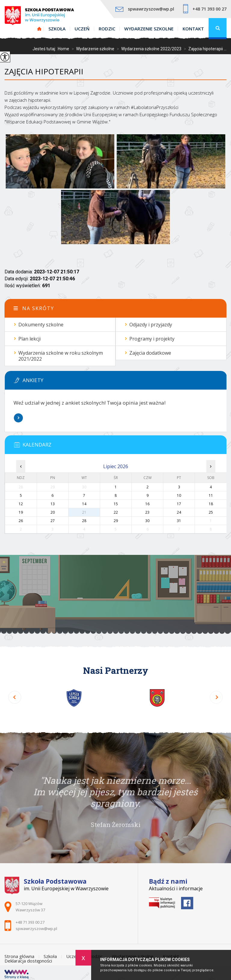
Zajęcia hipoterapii (44, 72)
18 (211, 504)
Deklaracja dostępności (28, 961)
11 (211, 495)
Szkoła (57, 29)
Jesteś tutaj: (45, 49)
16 (147, 504)
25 (211, 512)
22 (116, 512)
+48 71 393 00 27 (205, 9)
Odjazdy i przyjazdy (151, 325)
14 (84, 504)
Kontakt (193, 29)
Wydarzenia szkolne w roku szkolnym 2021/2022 (61, 356)
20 (53, 512)
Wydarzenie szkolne (149, 29)
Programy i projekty (152, 339)
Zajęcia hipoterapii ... (204, 49)
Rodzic (107, 29)
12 (21, 504)
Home (63, 49)
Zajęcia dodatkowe (150, 353)
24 (179, 512)
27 (53, 521)
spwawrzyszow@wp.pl (145, 9)
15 (116, 504)
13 (53, 504)
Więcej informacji (18, 418)
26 (21, 521)
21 (84, 512)
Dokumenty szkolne (41, 325)
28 (84, 521)
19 (21, 512)
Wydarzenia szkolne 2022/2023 (148, 49)
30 (147, 521)
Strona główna (39, 29)
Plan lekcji (29, 339)
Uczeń (82, 29)
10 (179, 495)
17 (179, 504)
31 (179, 521)
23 (147, 512)
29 (116, 521)
